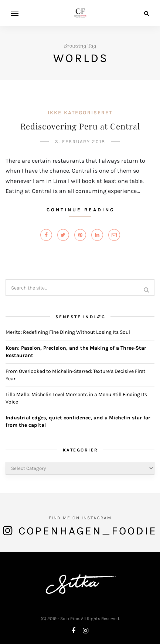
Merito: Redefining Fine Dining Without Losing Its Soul (68, 332)
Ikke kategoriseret (80, 113)
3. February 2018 (80, 141)
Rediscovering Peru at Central (80, 126)
